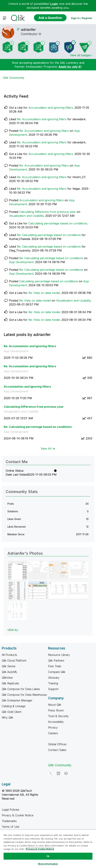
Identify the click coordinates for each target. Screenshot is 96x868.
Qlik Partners (56, 660)
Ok (48, 856)
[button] (18, 570)
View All (13, 630)
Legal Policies (11, 810)
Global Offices (57, 744)
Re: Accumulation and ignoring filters (42, 119)
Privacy (53, 727)
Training (53, 683)
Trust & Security (58, 716)
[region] (48, 849)
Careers (53, 733)
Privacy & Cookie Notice (18, 815)
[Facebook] (66, 773)
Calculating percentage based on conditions (58, 223)
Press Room (56, 710)
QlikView (7, 678)
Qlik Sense (9, 666)
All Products (9, 655)
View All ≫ (48, 448)
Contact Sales (57, 750)
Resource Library (59, 655)
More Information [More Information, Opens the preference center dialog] (48, 864)
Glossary (54, 678)
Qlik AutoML (10, 672)
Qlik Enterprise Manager (17, 700)
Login (54, 4)
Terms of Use (11, 827)
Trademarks (9, 821)
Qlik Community (14, 78)
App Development (21, 262)
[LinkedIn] (58, 773)
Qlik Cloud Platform (14, 660)
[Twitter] (51, 773)
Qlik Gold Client (12, 712)
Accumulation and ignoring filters (51, 108)
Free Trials (55, 666)
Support (53, 689)
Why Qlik (7, 717)
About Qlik (55, 705)
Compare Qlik (57, 672)
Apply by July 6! (70, 67)
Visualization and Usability (26, 216)
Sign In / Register (82, 18)
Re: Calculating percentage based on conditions (49, 235)
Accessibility (56, 722)
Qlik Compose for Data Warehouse (24, 695)
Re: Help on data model (44, 293)
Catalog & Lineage (14, 706)
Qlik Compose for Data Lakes (21, 689)
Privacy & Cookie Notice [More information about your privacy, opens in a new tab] (40, 849)
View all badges (80, 55)
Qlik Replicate (10, 683)
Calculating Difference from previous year (47, 212)
